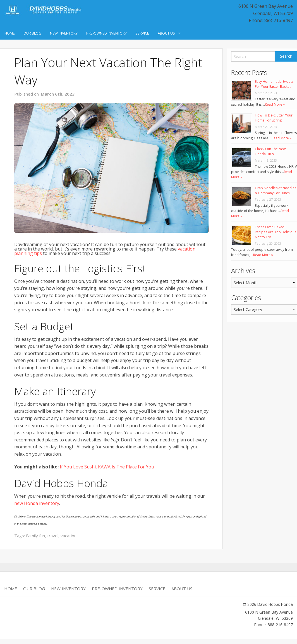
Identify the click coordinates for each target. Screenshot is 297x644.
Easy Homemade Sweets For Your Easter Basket (274, 84)
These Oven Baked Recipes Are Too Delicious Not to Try (276, 232)
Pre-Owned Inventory (106, 33)
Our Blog (32, 33)
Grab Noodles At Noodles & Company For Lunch (276, 190)
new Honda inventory (37, 503)
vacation (69, 536)
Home (10, 33)
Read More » (275, 104)
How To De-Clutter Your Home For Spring (274, 118)
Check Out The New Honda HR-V (270, 151)
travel (53, 536)
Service (142, 33)
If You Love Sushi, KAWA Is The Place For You (107, 467)
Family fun (35, 536)
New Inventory (64, 33)
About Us (166, 33)
